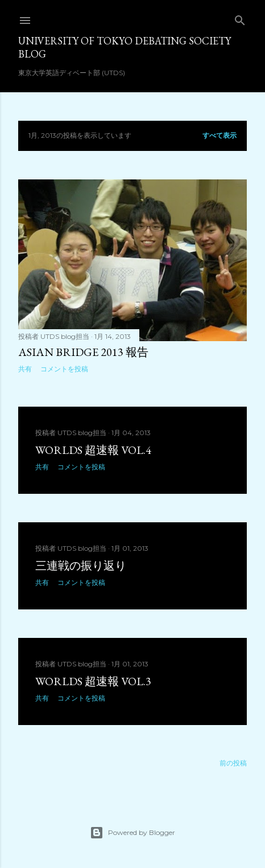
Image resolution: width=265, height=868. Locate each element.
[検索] (240, 18)
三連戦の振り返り (81, 566)
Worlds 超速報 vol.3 (93, 681)
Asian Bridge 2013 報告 (83, 352)
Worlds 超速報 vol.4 (93, 450)
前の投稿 (233, 763)
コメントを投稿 (64, 369)
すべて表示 (220, 135)
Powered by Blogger (132, 833)
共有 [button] (25, 369)
